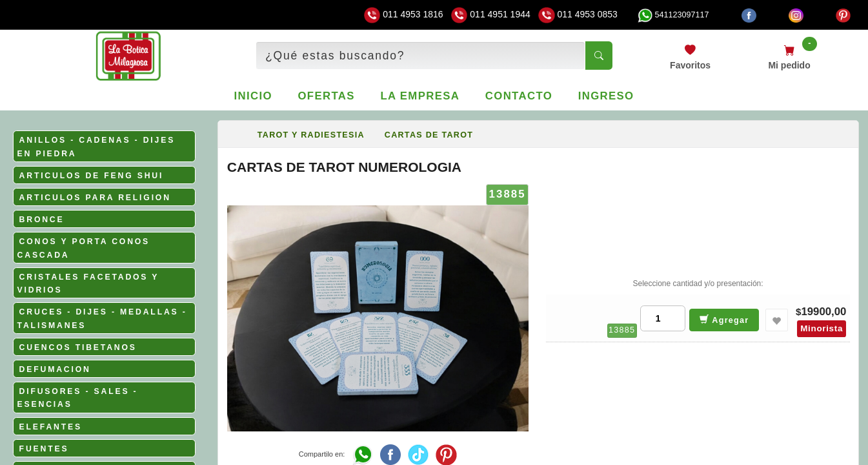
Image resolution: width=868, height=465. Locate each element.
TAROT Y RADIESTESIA (311, 135)
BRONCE (42, 220)
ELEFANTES (51, 427)
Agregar (724, 319)
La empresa (420, 96)
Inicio (253, 96)
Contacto (519, 96)
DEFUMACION (55, 369)
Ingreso (606, 96)
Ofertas (326, 96)
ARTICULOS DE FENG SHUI (92, 176)
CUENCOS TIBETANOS (78, 347)
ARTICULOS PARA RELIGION (95, 198)
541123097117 (673, 15)
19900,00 (823, 312)
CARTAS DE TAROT (429, 135)
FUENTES (44, 449)
